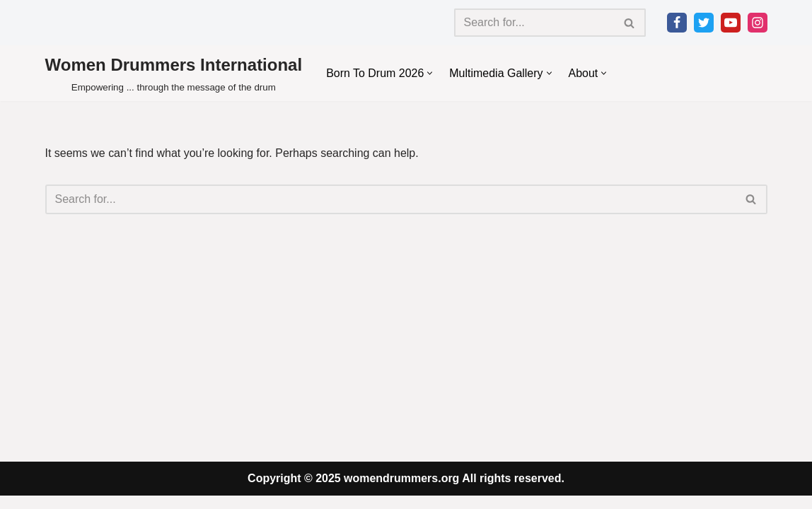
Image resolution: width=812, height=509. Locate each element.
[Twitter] (704, 23)
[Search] (534, 23)
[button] (430, 73)
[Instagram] (758, 23)
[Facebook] (677, 23)
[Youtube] (731, 23)
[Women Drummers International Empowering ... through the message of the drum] (174, 73)
